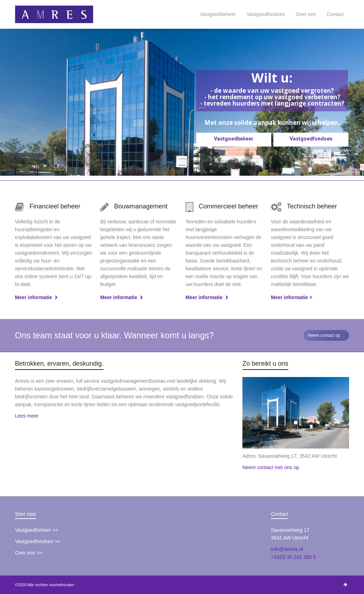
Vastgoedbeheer (218, 14)
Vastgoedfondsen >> (38, 541)
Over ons (306, 14)
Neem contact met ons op (271, 467)
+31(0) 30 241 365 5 (293, 557)
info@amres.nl (287, 549)
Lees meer (27, 416)
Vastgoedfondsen (266, 14)
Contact (335, 14)
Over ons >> (29, 553)
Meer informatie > (291, 297)
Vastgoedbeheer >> (37, 530)
